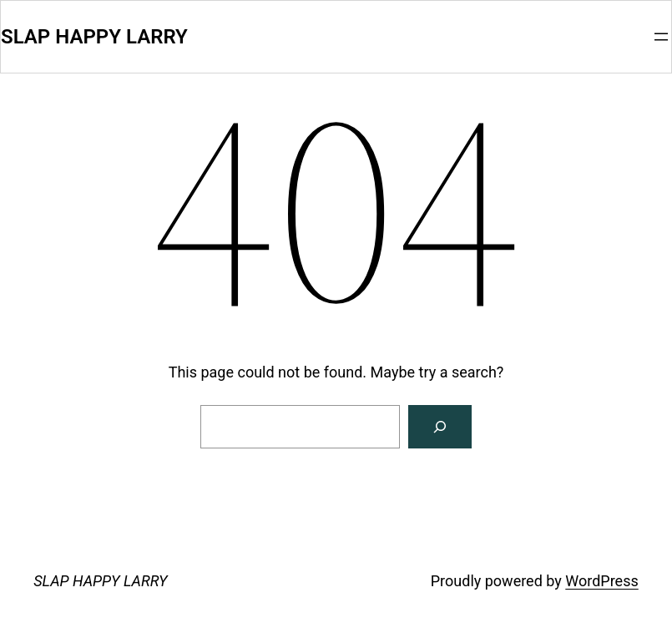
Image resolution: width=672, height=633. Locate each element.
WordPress (601, 581)
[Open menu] (661, 37)
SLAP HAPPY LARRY (94, 37)
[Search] (440, 427)
